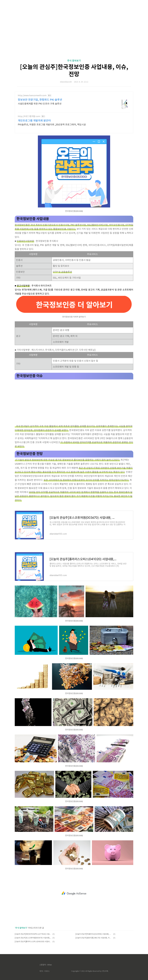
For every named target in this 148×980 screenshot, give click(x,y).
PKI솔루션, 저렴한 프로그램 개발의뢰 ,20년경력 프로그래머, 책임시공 (52, 125)
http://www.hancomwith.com (32, 96)
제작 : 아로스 (44, 971)
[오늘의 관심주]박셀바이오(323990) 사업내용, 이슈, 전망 (94, 934)
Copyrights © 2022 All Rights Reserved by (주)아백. (90, 971)
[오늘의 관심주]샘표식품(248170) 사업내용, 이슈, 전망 (94, 938)
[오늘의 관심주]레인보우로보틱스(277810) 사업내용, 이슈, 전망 (33, 934)
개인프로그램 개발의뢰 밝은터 (34, 121)
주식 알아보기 (74, 61)
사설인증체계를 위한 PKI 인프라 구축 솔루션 (40, 104)
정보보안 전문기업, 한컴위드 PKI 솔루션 (40, 100)
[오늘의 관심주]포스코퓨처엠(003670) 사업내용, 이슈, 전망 (33, 938)
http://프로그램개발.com (29, 116)
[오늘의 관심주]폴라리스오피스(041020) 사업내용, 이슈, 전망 (33, 942)
